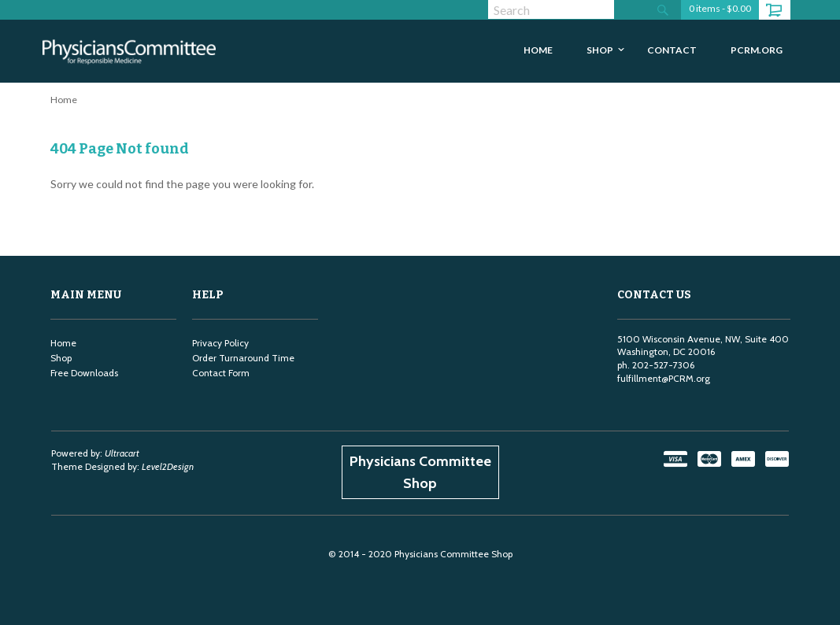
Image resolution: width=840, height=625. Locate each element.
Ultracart (122, 453)
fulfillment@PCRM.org (664, 378)
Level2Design (168, 466)
